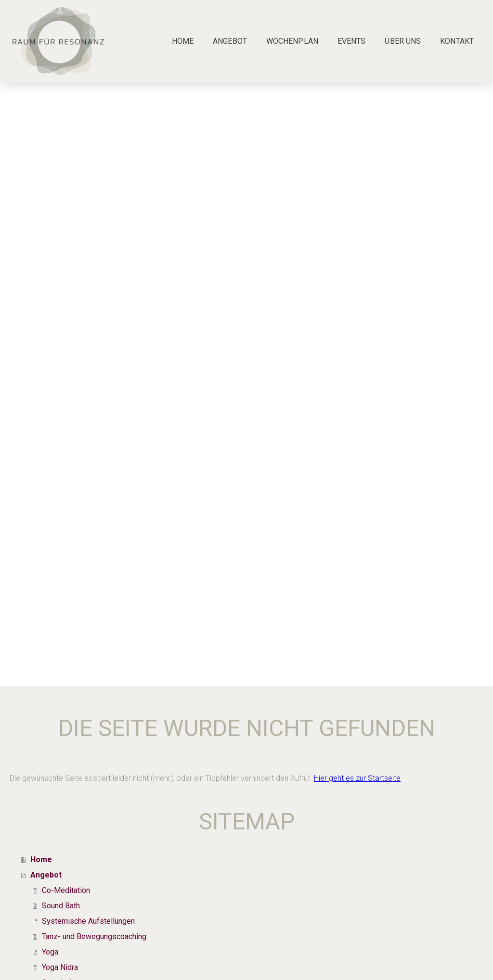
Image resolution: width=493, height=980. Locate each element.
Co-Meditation (66, 890)
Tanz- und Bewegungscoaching (94, 936)
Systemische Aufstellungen (88, 921)
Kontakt (457, 41)
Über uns (403, 41)
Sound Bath (61, 906)
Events (352, 41)
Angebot (230, 41)
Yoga (50, 952)
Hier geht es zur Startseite (357, 778)
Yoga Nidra (60, 967)
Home (183, 41)
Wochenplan (292, 41)
